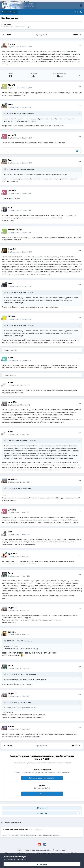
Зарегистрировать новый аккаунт (42, 778)
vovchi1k (12, 135)
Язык (20, 850)
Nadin (11, 358)
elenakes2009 (15, 230)
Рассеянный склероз (23, 27)
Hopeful (12, 249)
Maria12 (12, 85)
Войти (42, 794)
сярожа (12, 632)
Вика (10, 573)
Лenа (11, 383)
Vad (10, 208)
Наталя (12, 44)
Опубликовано (20, 47)
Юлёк (9, 24)
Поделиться (42, 808)
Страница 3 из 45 (42, 35)
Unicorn (12, 316)
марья (11, 726)
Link (10, 532)
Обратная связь (60, 850)
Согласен (42, 864)
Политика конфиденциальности (38, 850)
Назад (9, 35)
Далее (75, 35)
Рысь (11, 105)
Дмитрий (13, 554)
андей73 (12, 402)
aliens (11, 283)
